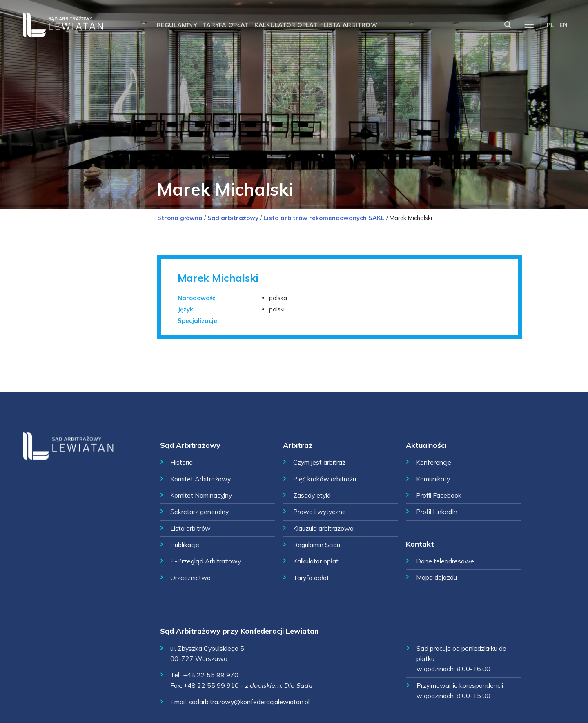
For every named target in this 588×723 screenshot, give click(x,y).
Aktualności (426, 445)
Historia (182, 462)
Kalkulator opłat (286, 25)
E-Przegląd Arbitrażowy (206, 561)
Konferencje (434, 462)
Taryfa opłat (226, 25)
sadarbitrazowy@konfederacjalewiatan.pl (249, 702)
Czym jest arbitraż (319, 462)
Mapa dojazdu (437, 577)
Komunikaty (433, 479)
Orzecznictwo (190, 578)
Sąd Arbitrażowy (190, 445)
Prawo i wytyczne (320, 512)
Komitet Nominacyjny (201, 495)
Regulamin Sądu (317, 545)
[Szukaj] (508, 25)
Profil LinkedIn (437, 512)
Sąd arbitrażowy (233, 218)
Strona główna (180, 218)
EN (563, 25)
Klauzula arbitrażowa (323, 528)
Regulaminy (177, 25)
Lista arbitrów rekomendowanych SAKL (324, 218)
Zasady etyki (312, 495)
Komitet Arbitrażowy (200, 479)
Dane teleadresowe (445, 561)
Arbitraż (298, 445)
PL (550, 25)
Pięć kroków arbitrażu (325, 479)
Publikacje (185, 545)
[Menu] (529, 25)
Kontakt (420, 544)
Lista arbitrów (350, 25)
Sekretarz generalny (199, 512)
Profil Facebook (439, 495)
